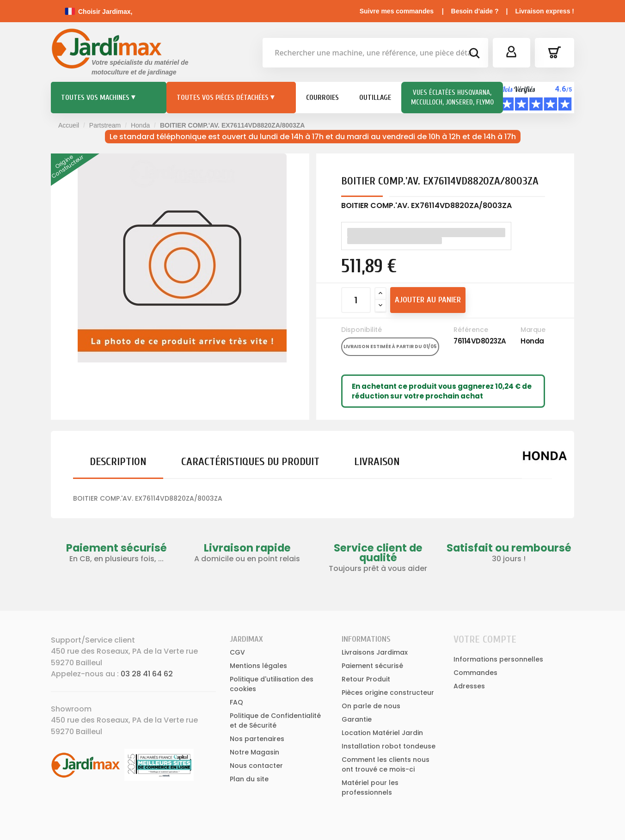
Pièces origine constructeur (388, 693)
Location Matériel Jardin (382, 733)
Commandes (475, 673)
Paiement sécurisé (372, 666)
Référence (471, 330)
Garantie (357, 719)
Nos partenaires (257, 739)
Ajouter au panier (428, 300)
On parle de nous (371, 706)
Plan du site (249, 779)
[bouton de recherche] (474, 55)
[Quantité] (356, 300)
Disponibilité (362, 330)
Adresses (469, 686)
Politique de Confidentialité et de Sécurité (275, 720)
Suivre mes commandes (397, 11)
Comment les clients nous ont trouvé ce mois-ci (386, 764)
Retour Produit (366, 679)
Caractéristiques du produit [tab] (250, 462)
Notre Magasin (254, 752)
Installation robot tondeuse (389, 746)
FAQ (236, 702)
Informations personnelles (498, 659)
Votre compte (485, 639)
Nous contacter (256, 766)
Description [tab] (118, 462)
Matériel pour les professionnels (370, 788)
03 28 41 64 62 (147, 674)
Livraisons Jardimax (375, 652)
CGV (237, 652)
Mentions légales (258, 666)
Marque (533, 330)
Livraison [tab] (377, 462)
